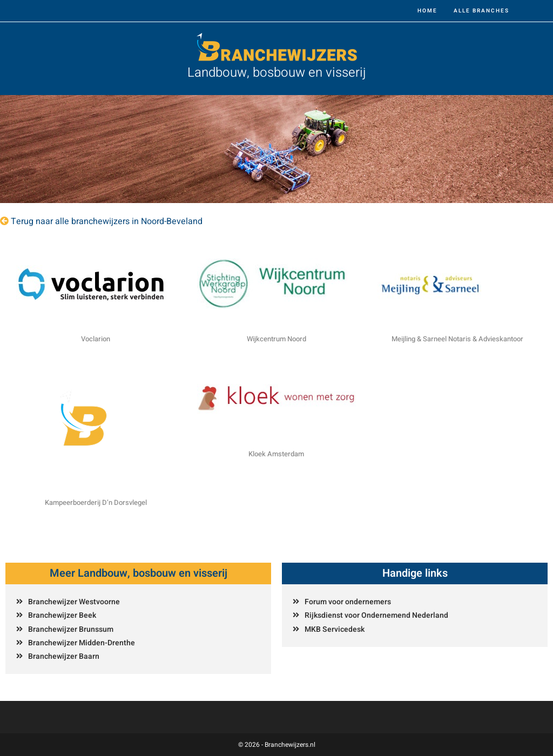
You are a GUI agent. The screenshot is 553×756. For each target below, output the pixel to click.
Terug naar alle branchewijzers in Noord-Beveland (107, 221)
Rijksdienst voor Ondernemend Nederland (376, 615)
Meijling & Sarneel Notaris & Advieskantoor (457, 339)
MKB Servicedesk (335, 629)
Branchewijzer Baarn (64, 656)
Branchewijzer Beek (62, 615)
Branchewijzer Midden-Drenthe (82, 643)
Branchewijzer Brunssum (71, 629)
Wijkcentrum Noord (276, 339)
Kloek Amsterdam (276, 454)
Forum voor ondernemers (348, 602)
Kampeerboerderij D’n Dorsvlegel (96, 502)
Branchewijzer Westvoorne (74, 602)
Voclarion (96, 339)
